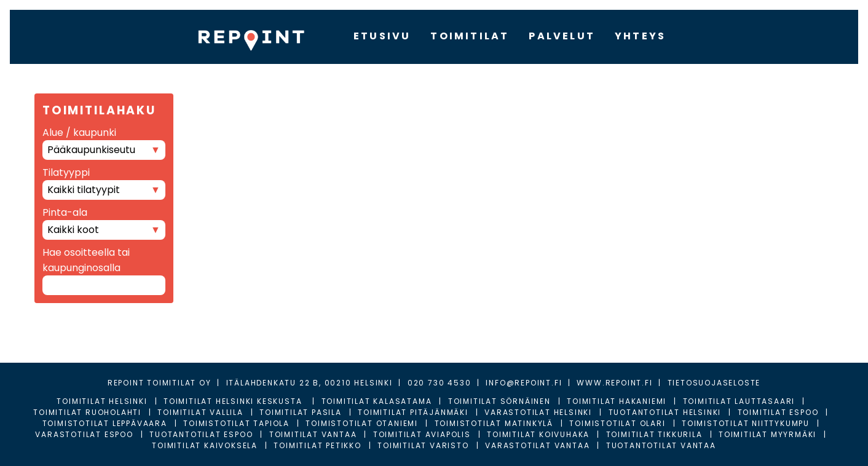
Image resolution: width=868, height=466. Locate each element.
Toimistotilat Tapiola (236, 423)
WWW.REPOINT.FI (614, 383)
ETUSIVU (382, 36)
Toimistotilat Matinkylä (494, 423)
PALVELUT (562, 36)
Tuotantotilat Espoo (201, 434)
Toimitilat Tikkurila (654, 434)
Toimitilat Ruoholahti (87, 412)
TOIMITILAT (470, 36)
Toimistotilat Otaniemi (362, 423)
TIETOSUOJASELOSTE (714, 383)
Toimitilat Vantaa (313, 434)
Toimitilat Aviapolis (422, 434)
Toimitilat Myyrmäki (767, 434)
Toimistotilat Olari (617, 423)
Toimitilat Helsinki (102, 401)
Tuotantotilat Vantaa (661, 445)
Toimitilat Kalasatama (377, 401)
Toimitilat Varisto (423, 445)
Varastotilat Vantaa (537, 445)
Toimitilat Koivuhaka (538, 434)
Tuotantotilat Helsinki (665, 412)
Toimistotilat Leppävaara (105, 423)
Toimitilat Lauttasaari (739, 401)
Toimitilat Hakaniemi (617, 401)
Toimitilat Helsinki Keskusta (234, 401)
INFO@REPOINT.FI (524, 383)
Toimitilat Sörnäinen (499, 401)
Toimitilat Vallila (200, 412)
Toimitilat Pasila (301, 412)
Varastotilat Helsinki (538, 412)
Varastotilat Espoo (84, 434)
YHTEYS (640, 36)
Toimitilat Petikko (317, 445)
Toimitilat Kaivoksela (205, 445)
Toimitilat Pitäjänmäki (413, 412)
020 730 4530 (440, 383)
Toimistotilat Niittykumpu (746, 423)
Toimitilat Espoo (778, 412)
